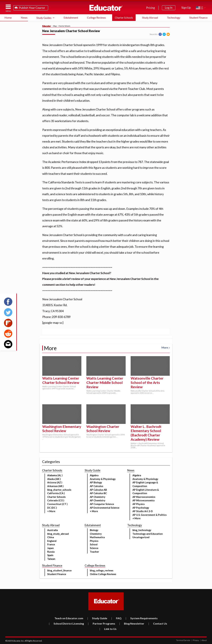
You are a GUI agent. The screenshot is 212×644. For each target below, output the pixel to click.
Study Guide (97, 618)
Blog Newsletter (132, 623)
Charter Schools (124, 18)
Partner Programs (102, 623)
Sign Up (186, 8)
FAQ (116, 618)
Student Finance (198, 18)
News (24, 18)
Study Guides (44, 18)
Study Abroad (150, 18)
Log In (169, 8)
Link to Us (108, 629)
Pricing (151, 8)
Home (8, 18)
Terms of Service (183, 640)
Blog (55, 26)
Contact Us (158, 623)
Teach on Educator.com (69, 618)
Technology (174, 18)
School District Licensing (66, 623)
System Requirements (142, 618)
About (203, 640)
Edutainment (71, 18)
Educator (106, 8)
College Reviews (96, 18)
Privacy (195, 640)
